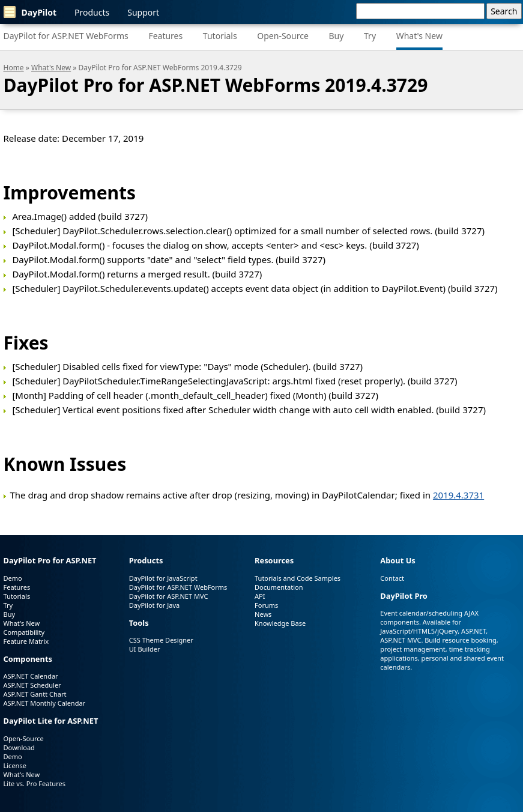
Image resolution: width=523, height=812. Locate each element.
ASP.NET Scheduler (32, 685)
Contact (392, 578)
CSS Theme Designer (161, 640)
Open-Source (283, 36)
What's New (419, 36)
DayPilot (30, 12)
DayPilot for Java (154, 605)
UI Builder (145, 649)
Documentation (279, 587)
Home (14, 68)
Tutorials (220, 36)
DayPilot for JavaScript (163, 578)
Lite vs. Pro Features (35, 783)
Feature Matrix (26, 641)
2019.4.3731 (458, 495)
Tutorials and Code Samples (298, 578)
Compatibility (24, 632)
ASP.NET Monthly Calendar (45, 703)
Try (370, 36)
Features (165, 36)
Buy (336, 36)
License (15, 765)
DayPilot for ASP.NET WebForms (66, 36)
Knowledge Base (280, 623)
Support (143, 12)
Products (92, 12)
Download (19, 747)
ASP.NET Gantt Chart (35, 694)
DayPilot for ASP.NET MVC (169, 596)
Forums (266, 605)
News (263, 614)
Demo (13, 578)
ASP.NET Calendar (31, 676)
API (260, 596)
